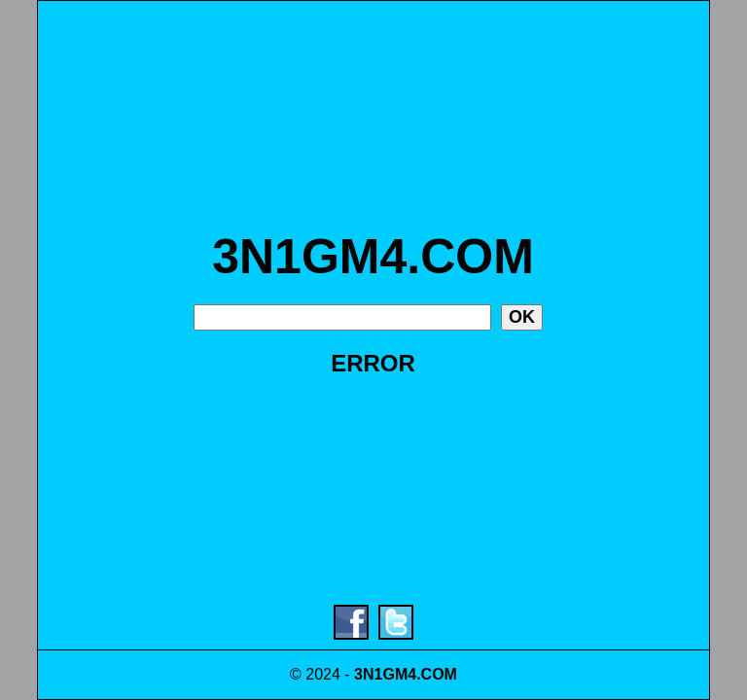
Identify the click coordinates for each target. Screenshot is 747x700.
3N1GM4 (385, 674)
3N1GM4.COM (373, 257)
